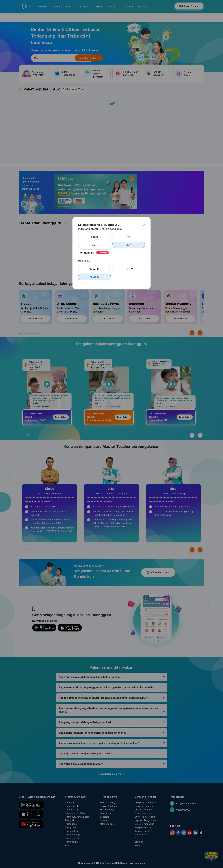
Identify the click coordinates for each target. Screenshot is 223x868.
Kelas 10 (95, 269)
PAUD (94, 237)
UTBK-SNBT (88, 253)
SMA (129, 245)
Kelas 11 (129, 269)
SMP (94, 245)
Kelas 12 (94, 277)
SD (129, 237)
